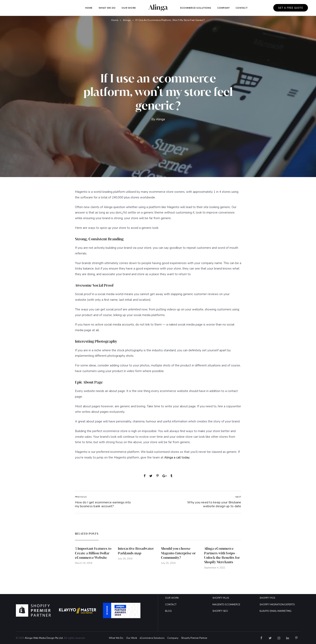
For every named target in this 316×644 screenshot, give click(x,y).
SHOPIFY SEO (220, 611)
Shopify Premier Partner (194, 638)
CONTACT (171, 605)
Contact (242, 8)
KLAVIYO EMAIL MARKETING (275, 611)
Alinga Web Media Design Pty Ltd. (44, 638)
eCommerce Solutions (196, 8)
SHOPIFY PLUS (221, 598)
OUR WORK (172, 598)
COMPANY (223, 8)
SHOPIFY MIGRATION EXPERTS (277, 605)
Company (173, 638)
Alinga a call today (177, 457)
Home (89, 8)
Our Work (129, 8)
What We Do (107, 8)
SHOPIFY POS (267, 598)
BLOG (168, 611)
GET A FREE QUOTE (291, 8)
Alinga (127, 20)
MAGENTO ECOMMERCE (226, 605)
